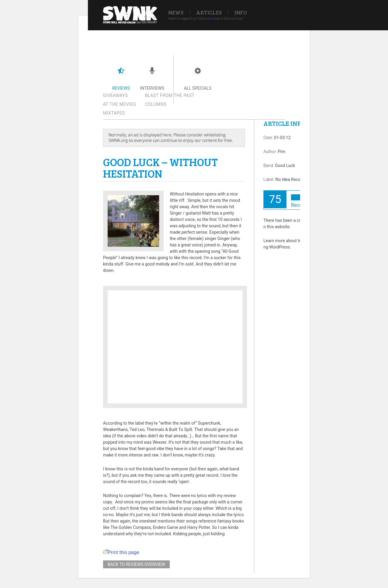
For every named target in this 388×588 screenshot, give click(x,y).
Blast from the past (170, 95)
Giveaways (115, 95)
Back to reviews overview (136, 564)
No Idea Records (291, 179)
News (176, 12)
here (209, 19)
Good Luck (285, 165)
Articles (209, 12)
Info (241, 12)
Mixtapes (114, 113)
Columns (156, 104)
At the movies (120, 104)
